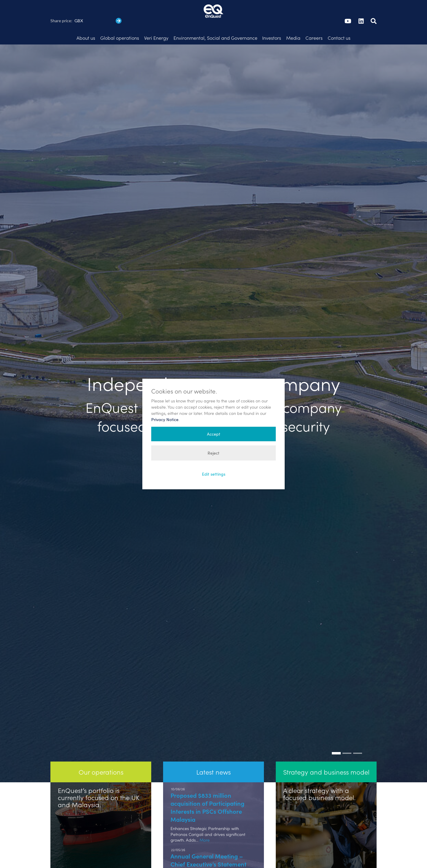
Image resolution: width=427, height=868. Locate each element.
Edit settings (214, 474)
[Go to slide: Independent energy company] (336, 740)
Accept (214, 434)
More (205, 827)
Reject (213, 453)
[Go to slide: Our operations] (347, 740)
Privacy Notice (165, 419)
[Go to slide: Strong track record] (358, 740)
